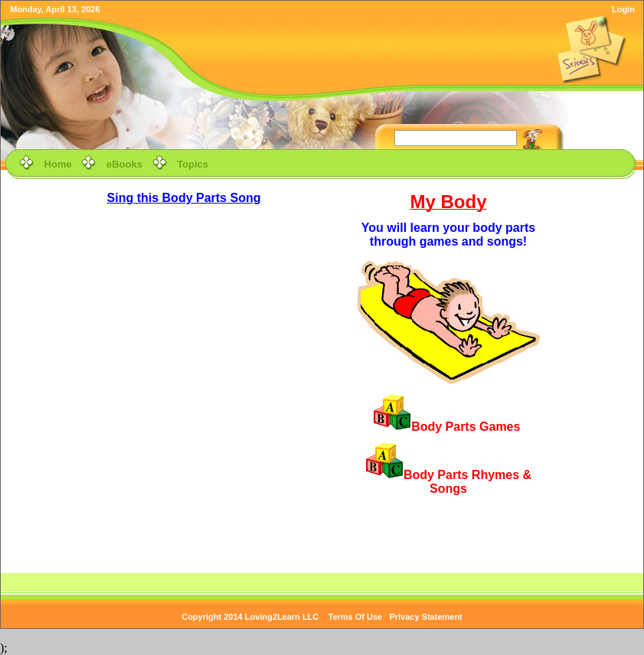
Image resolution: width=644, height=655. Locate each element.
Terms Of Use (356, 617)
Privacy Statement (425, 617)
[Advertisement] (590, 281)
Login (623, 9)
